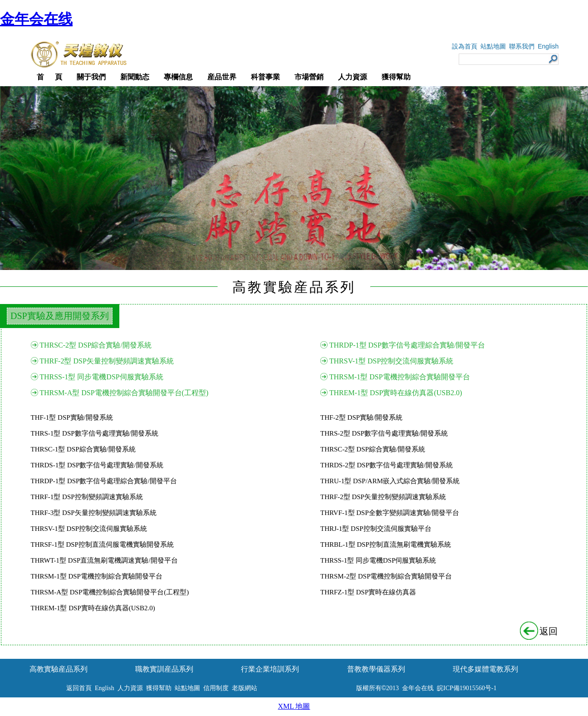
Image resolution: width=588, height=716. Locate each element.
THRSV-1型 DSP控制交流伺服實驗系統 (392, 361)
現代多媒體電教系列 (485, 669)
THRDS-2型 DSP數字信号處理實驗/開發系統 (387, 465)
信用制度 (216, 688)
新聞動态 (135, 77)
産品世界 (222, 77)
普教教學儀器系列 (376, 669)
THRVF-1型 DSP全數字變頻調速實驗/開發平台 (390, 513)
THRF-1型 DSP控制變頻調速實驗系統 (87, 497)
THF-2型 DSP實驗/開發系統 (361, 417)
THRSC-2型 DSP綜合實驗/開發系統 (96, 345)
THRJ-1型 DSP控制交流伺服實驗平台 (376, 529)
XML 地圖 (294, 706)
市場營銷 (309, 77)
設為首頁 (465, 47)
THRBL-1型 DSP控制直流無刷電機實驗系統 (386, 544)
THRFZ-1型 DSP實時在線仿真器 (368, 592)
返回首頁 (79, 688)
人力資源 (353, 77)
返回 (539, 631)
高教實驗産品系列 (59, 669)
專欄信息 (178, 77)
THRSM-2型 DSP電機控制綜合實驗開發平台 (386, 576)
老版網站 (245, 688)
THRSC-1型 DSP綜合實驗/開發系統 (83, 449)
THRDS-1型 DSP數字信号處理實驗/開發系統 (97, 465)
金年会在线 (36, 19)
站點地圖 (493, 47)
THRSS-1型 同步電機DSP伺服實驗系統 (101, 377)
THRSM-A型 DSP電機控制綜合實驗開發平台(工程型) (124, 393)
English (548, 46)
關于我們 (91, 77)
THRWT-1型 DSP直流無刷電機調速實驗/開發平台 (104, 560)
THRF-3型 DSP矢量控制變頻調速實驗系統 (94, 513)
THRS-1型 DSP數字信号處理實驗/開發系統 (95, 433)
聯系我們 (522, 47)
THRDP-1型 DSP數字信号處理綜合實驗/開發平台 (407, 345)
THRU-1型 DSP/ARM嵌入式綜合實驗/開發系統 (390, 481)
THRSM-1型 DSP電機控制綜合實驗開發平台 (400, 377)
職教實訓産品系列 (164, 669)
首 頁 (49, 77)
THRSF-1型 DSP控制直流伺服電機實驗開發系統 (102, 544)
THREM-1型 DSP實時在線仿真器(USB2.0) (396, 393)
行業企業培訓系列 (270, 669)
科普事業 (265, 77)
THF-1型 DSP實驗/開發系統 (72, 417)
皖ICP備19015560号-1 (467, 688)
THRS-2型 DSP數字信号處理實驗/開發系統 (384, 433)
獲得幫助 (396, 77)
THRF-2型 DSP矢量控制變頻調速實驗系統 (107, 361)
